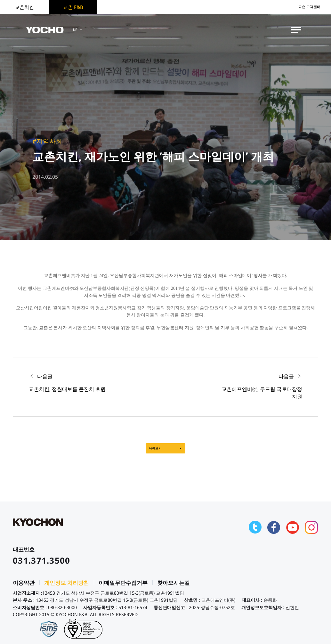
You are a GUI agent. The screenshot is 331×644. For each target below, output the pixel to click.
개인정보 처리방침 (67, 587)
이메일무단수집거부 (123, 587)
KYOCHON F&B (52, 30)
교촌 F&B (73, 7)
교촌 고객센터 (305, 7)
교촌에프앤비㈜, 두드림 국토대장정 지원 (262, 393)
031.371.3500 (42, 565)
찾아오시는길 (174, 587)
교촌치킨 (24, 7)
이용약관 (24, 587)
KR (94, 30)
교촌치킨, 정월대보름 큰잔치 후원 (67, 389)
